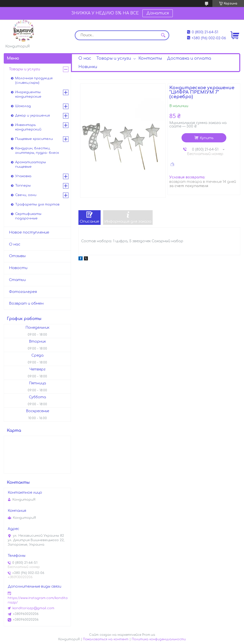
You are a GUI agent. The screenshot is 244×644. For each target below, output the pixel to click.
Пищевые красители (34, 139)
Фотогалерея (23, 292)
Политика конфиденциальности (159, 639)
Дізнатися (158, 13)
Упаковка (23, 176)
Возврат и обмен (26, 303)
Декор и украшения (32, 116)
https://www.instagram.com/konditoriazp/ (38, 600)
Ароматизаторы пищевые (30, 164)
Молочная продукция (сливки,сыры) (34, 80)
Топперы (23, 186)
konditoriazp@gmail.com (33, 608)
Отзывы (17, 256)
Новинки (88, 67)
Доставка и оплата (189, 58)
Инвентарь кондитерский (28, 127)
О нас (85, 58)
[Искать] (163, 35)
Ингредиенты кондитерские (28, 94)
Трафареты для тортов (37, 204)
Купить (207, 138)
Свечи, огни (26, 195)
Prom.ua (149, 635)
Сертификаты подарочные (28, 216)
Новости (18, 268)
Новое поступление (29, 232)
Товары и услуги (114, 58)
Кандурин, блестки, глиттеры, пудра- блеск (37, 151)
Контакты (150, 58)
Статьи (17, 280)
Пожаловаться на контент (106, 639)
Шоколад (23, 106)
